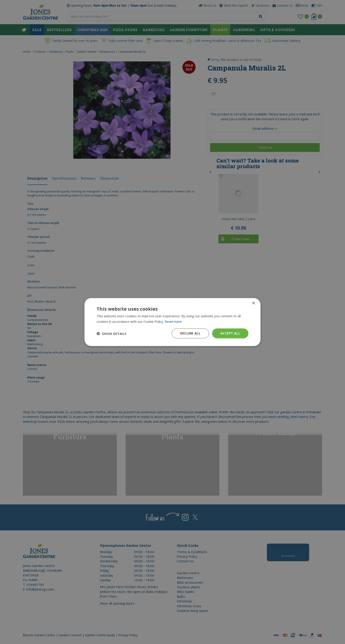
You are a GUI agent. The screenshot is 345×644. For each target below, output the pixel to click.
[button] (112, 333)
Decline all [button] (190, 333)
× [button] (253, 303)
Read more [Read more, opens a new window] (173, 321)
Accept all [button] (230, 333)
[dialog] (172, 322)
